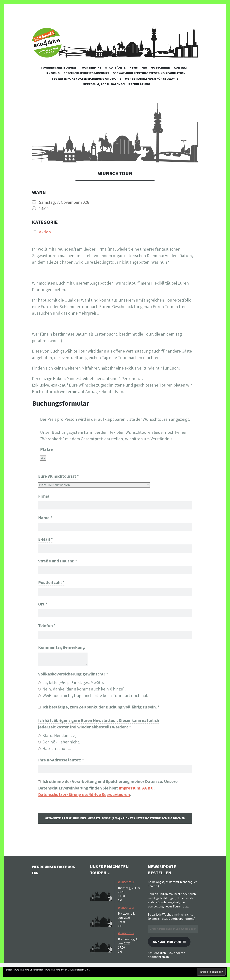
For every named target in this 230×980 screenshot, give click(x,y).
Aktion (45, 232)
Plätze (46, 449)
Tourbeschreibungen (58, 67)
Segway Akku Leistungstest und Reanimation (149, 73)
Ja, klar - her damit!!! (172, 950)
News (134, 67)
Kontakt (181, 67)
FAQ (144, 67)
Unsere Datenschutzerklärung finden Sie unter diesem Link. (60, 970)
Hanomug (52, 73)
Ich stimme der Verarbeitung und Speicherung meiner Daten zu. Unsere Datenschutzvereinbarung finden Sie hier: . (108, 796)
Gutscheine (160, 67)
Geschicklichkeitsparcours (86, 73)
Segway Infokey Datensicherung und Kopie (87, 78)
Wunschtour (126, 890)
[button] (115, 133)
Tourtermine (91, 67)
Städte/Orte (115, 67)
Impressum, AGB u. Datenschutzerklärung (116, 84)
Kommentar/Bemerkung (62, 654)
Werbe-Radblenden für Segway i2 (152, 78)
